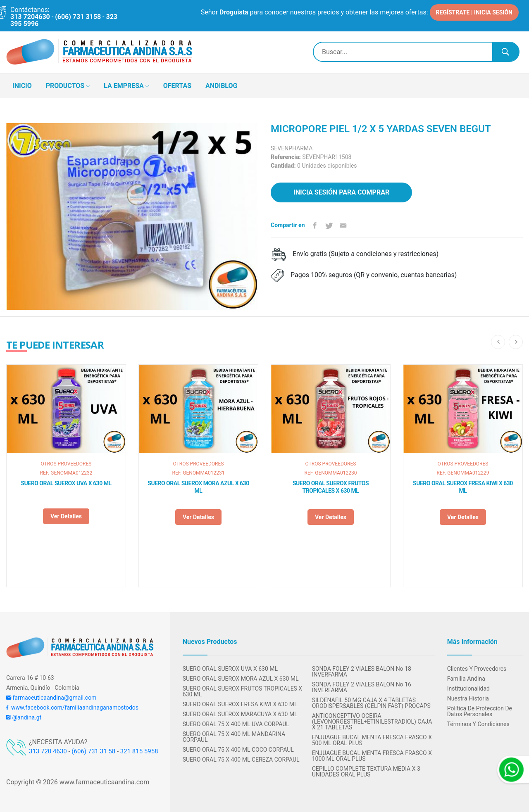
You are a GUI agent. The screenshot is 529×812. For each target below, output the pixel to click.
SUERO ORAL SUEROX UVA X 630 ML (66, 483)
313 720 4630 (48, 751)
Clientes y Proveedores (477, 669)
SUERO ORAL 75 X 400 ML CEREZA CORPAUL (241, 760)
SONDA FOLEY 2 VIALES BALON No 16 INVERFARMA (362, 687)
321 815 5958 (139, 751)
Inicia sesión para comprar (341, 192)
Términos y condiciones (478, 724)
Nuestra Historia (468, 698)
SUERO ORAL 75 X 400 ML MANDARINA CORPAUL (234, 737)
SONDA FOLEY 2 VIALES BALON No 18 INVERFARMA (362, 672)
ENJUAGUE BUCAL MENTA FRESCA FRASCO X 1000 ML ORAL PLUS (372, 756)
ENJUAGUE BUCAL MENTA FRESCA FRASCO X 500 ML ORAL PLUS (372, 740)
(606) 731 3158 (78, 17)
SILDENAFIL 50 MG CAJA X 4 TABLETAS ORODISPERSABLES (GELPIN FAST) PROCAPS (371, 703)
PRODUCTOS (68, 86)
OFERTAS (177, 86)
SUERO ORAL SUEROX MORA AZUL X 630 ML (198, 487)
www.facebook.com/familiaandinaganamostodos (72, 708)
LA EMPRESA (126, 86)
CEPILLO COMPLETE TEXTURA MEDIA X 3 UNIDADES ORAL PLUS (366, 772)
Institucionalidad (468, 689)
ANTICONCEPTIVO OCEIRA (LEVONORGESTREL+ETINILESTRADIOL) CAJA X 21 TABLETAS (372, 722)
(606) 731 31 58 (93, 751)
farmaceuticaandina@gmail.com (51, 698)
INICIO (22, 86)
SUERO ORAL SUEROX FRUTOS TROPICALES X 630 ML (331, 487)
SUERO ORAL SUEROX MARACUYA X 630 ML (240, 714)
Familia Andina (466, 679)
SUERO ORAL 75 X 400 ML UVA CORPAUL (236, 724)
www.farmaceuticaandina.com (104, 782)
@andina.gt (24, 717)
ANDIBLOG (221, 86)
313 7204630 (30, 17)
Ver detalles (66, 516)
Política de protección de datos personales (480, 711)
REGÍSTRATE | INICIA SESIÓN (474, 12)
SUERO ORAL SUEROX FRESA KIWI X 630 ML (463, 487)
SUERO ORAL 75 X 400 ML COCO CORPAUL (238, 750)
